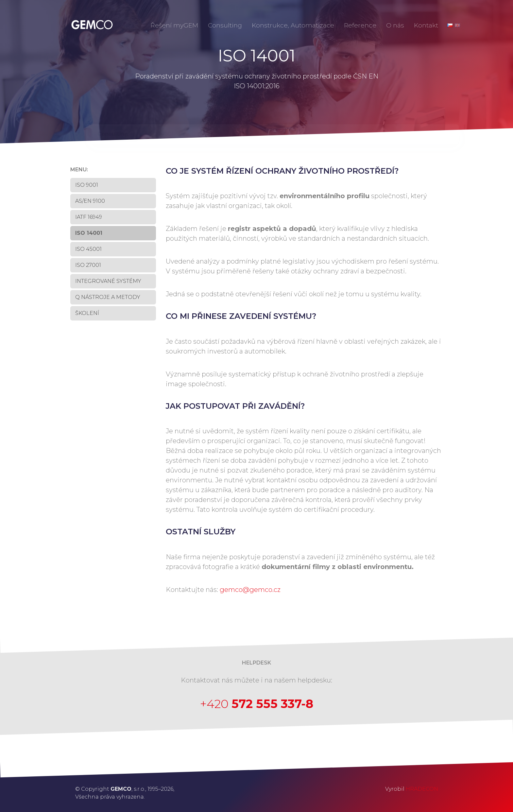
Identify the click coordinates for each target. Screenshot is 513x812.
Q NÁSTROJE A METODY (108, 297)
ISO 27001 (88, 265)
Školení (87, 313)
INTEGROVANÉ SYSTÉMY (108, 281)
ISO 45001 (88, 249)
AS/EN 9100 (90, 201)
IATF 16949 (89, 217)
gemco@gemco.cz (250, 590)
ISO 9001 (87, 185)
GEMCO (92, 25)
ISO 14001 (89, 233)
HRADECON (422, 789)
